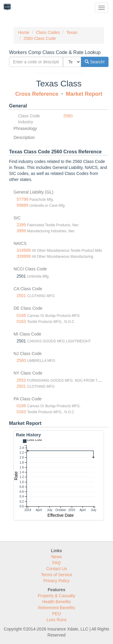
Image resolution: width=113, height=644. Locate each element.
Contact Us (56, 569)
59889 (22, 205)
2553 (21, 380)
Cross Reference (37, 94)
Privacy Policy (56, 581)
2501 (21, 296)
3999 (21, 231)
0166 (21, 315)
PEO (57, 614)
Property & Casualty (56, 596)
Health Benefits (56, 602)
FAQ (56, 563)
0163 (21, 321)
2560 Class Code (40, 38)
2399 (21, 225)
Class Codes (48, 32)
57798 (22, 199)
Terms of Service (56, 575)
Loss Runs (56, 620)
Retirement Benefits (56, 608)
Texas (72, 32)
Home (24, 32)
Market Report (84, 94)
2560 (68, 116)
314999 (24, 250)
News (56, 557)
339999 (24, 256)
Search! (95, 62)
